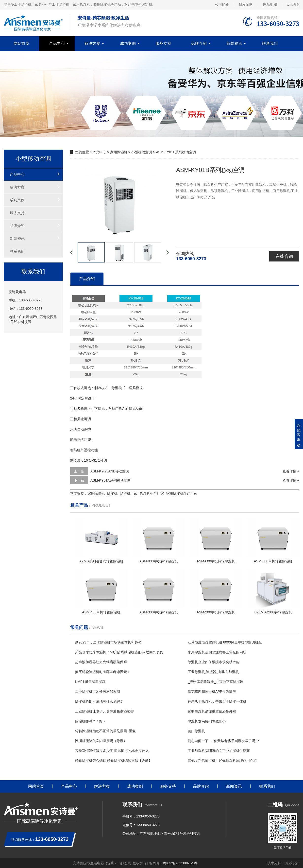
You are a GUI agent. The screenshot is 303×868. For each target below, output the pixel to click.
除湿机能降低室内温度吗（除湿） (101, 741)
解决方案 (92, 43)
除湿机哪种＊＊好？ (91, 721)
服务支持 (163, 43)
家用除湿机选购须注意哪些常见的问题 (217, 652)
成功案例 (128, 43)
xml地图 (293, 4)
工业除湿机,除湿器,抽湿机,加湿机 (213, 672)
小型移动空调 (142, 152)
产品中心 (57, 43)
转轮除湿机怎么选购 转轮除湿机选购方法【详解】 (114, 761)
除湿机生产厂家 (152, 493)
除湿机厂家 (129, 493)
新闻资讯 (234, 43)
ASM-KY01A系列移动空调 (110, 480)
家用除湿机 (119, 152)
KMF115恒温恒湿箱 (90, 682)
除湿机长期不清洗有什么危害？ (99, 701)
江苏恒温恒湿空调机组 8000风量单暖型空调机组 (225, 642)
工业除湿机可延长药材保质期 (98, 692)
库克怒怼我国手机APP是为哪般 (212, 692)
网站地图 (270, 4)
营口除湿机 (196, 731)
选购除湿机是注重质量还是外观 (212, 711)
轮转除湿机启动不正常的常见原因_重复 (105, 731)
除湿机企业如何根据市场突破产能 (214, 662)
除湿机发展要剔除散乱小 (207, 721)
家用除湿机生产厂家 (182, 493)
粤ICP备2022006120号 (180, 863)
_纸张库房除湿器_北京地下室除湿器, (216, 682)
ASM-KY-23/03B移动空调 (110, 471)
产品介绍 (87, 279)
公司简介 (222, 4)
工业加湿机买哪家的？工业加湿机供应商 (219, 751)
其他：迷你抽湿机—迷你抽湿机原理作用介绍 (222, 761)
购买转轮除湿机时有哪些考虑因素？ (103, 672)
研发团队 (246, 4)
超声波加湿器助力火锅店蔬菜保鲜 (101, 662)
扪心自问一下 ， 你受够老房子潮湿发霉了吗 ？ (224, 741)
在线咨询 (284, 256)
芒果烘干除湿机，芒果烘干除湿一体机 (217, 701)
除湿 (115, 388)
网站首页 (21, 43)
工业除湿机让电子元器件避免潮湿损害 (104, 711)
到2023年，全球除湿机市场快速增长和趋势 (108, 642)
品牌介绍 (199, 43)
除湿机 (112, 493)
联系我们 (270, 43)
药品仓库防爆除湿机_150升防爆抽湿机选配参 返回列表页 (119, 652)
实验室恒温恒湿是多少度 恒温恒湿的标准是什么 (112, 751)
